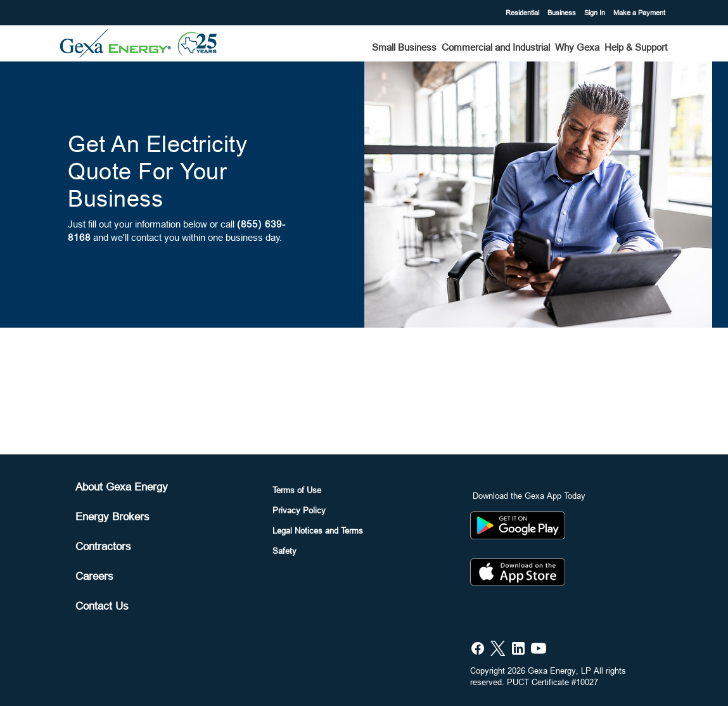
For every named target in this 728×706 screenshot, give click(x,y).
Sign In (596, 13)
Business (563, 13)
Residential (523, 13)
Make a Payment (639, 13)
